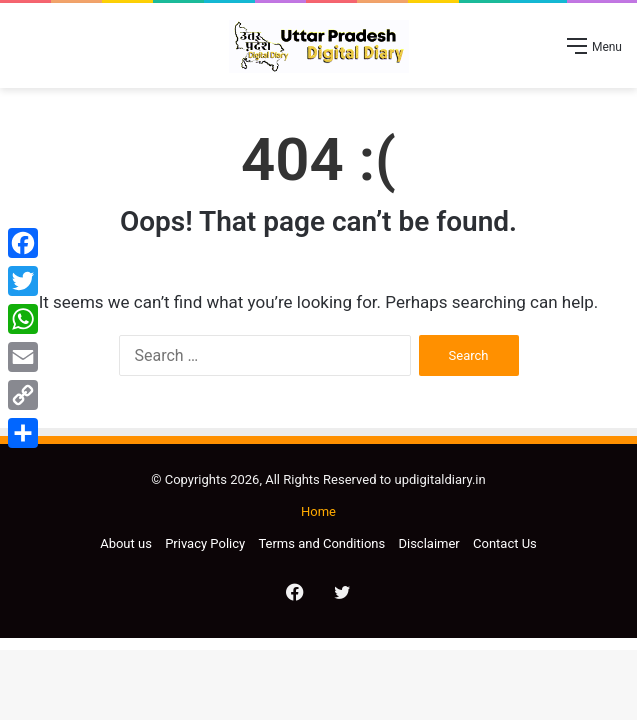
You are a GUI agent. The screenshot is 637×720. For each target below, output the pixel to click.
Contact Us (505, 543)
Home (318, 511)
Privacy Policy (205, 543)
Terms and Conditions (321, 543)
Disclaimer (428, 543)
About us (126, 543)
